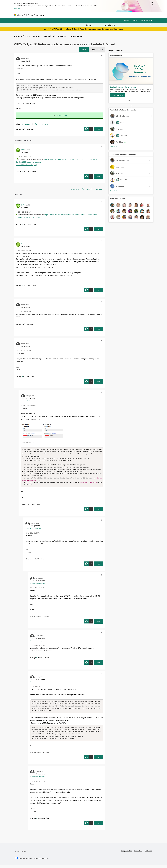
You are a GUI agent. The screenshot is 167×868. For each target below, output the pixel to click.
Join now (17, 8)
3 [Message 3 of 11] (27, 506)
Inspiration (58, 15)
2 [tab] (130, 100)
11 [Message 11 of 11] (23, 171)
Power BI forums (22, 36)
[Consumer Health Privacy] (41, 861)
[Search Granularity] (93, 25)
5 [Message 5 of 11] (37, 618)
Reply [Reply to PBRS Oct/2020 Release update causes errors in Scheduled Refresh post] (98, 129)
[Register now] (118, 95)
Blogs (86, 15)
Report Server (76, 36)
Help (141, 20)
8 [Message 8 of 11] (37, 821)
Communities (77, 15)
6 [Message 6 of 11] (37, 659)
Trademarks (149, 854)
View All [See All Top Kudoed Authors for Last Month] (114, 191)
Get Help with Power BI (55, 36)
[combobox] (128, 25)
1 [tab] (128, 100)
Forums (49, 15)
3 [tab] (131, 100)
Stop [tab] (133, 100)
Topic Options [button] (96, 49)
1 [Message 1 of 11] (22, 129)
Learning (94, 15)
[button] (84, 49)
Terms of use (138, 854)
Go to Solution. (62, 115)
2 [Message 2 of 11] (22, 377)
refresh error (26, 124)
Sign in (134, 20)
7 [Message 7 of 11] (37, 755)
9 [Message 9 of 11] (22, 324)
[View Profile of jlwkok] (23, 149)
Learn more (119, 29)
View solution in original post (26, 165)
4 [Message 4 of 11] (32, 561)
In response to (28, 401)
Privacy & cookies (126, 854)
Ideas (67, 15)
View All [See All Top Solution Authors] (114, 146)
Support (103, 15)
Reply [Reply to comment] (98, 176)
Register (127, 20)
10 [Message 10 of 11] (23, 285)
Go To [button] (148, 20)
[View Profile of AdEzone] (24, 244)
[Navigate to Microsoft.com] (19, 15)
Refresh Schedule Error (41, 124)
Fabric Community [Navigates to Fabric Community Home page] (36, 15)
